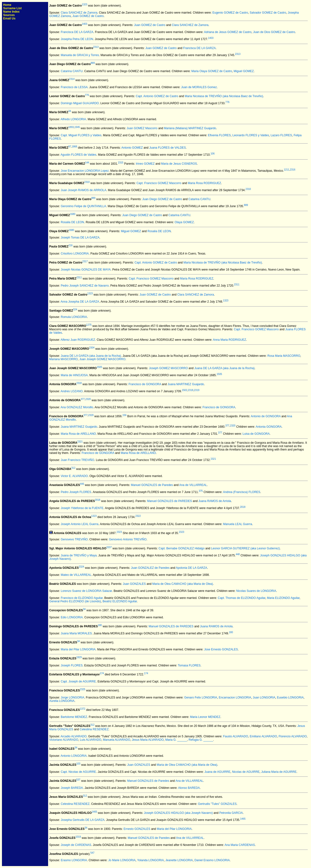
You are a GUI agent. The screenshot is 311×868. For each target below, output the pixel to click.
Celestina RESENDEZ (94, 729)
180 (100, 625)
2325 (83, 689)
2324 (81, 567)
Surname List (12, 8)
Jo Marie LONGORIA (122, 860)
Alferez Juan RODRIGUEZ (78, 340)
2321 (80, 442)
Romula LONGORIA (74, 317)
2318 (79, 383)
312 (73, 468)
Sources (9, 15)
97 (70, 147)
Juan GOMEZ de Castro (88, 16)
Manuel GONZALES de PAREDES (169, 501)
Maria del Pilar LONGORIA (78, 649)
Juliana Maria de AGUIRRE (279, 772)
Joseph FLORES (72, 665)
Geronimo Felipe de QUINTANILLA (83, 206)
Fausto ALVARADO (236, 736)
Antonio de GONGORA (266, 416)
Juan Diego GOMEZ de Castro (162, 199)
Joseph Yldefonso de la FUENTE (82, 508)
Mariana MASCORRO (64, 359)
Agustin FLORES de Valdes (78, 155)
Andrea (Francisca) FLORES (242, 492)
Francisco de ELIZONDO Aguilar (82, 598)
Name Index (11, 12)
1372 (83, 709)
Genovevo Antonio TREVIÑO (128, 539)
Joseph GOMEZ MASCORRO (168, 368)
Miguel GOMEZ (244, 71)
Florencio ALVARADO (293, 736)
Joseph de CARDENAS (76, 845)
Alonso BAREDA (189, 788)
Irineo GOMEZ (145, 164)
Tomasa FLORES (189, 665)
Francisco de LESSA (74, 87)
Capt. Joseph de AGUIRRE (78, 681)
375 (201, 491)
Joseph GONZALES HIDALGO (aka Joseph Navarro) (178, 813)
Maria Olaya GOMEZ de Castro (212, 71)
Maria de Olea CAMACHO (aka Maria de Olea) (183, 584)
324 (75, 310)
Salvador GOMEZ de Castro (268, 13)
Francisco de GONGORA (145, 384)
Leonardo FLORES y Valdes (251, 135)
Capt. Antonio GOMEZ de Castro (157, 96)
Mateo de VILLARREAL (76, 575)
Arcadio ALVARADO (73, 736)
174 (102, 673)
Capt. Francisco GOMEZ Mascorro (159, 183)
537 (78, 780)
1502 (184, 390)
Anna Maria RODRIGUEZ (229, 340)
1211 (286, 170)
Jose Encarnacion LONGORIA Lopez (85, 171)
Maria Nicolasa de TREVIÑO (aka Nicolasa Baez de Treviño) (224, 96)
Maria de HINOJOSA (74, 375)
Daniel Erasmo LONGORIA (212, 860)
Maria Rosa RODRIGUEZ (204, 183)
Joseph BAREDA (72, 788)
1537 (109, 547)
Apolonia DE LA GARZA (192, 568)
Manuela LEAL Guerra (238, 524)
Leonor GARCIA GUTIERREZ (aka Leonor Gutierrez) (246, 548)
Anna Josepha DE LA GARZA (80, 302)
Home (7, 5)
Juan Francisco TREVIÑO (78, 460)
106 (213, 154)
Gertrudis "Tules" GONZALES (217, 804)
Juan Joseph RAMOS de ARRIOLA (83, 190)
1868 (74, 147)
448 (238, 554)
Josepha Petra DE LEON (77, 39)
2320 (88, 399)
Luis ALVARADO (91, 740)
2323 (119, 532)
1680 (73, 214)
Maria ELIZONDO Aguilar (283, 598)
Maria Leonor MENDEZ (205, 717)
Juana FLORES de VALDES (168, 148)
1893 (71, 127)
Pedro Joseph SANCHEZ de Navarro (85, 286)
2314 (72, 79)
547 (92, 853)
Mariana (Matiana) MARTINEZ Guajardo (190, 128)
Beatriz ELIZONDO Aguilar (120, 601)
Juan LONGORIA (264, 698)
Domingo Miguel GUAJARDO (80, 103)
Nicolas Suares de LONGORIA (256, 591)
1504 (92, 348)
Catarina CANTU (72, 71)
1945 (77, 127)
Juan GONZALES (134, 584)
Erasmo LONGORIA (74, 860)
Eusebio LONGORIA (290, 698)
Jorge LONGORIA (73, 698)
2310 (87, 182)
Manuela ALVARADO (117, 740)
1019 (78, 837)
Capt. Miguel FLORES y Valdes (81, 135)
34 (70, 111)
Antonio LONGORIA (73, 756)
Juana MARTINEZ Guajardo (186, 384)
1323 (85, 4)
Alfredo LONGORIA (73, 119)
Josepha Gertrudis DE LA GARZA (83, 820)
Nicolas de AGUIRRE (246, 772)
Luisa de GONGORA (256, 434)
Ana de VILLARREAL (193, 485)
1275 (89, 325)
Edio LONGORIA (72, 617)
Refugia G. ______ (201, 740)
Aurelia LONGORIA (62, 701)
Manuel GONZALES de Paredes (152, 485)
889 (93, 63)
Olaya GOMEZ (184, 222)
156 (125, 415)
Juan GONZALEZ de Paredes (150, 568)
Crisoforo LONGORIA (75, 254)
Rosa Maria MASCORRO (284, 356)
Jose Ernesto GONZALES (221, 649)
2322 (138, 516)
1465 (94, 812)
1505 (99, 367)
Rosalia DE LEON (72, 222)
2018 (97, 500)
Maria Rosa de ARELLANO (78, 434)
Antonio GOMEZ (132, 148)
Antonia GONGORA (269, 427)
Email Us (9, 18)
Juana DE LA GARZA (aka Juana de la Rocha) (91, 356)
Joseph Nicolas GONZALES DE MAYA (86, 270)
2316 (293, 170)
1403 (85, 24)
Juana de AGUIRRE (218, 772)
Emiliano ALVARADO (263, 736)
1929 (79, 657)
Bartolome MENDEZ (74, 717)
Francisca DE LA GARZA (77, 32)
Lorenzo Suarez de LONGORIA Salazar (86, 591)
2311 (79, 277)
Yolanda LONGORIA (151, 860)
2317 (85, 261)
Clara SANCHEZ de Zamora (79, 13)
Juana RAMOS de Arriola (215, 501)
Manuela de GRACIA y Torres (80, 55)
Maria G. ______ (176, 740)
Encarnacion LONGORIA (235, 698)
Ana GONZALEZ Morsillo (77, 407)
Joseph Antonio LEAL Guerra (80, 524)
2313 (96, 47)
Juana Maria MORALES (76, 633)
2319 (197, 390)
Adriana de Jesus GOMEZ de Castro (228, 32)
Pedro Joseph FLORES (76, 492)
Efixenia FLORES (219, 135)
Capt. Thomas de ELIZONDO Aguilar (242, 598)
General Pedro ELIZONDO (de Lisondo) (75, 601)
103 (78, 764)
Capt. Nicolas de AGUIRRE (78, 772)
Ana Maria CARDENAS (240, 845)
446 (82, 484)
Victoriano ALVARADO (64, 740)
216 (71, 245)
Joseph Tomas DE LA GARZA (80, 238)
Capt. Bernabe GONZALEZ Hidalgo (182, 548)
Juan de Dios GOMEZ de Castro (274, 32)
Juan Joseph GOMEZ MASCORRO (102, 359)
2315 (121, 163)
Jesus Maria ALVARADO (148, 740)
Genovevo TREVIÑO (74, 539)
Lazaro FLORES (281, 135)
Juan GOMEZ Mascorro (142, 128)
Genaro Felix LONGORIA (201, 698)
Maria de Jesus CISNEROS (179, 164)
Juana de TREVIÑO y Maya (79, 555)
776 (87, 95)
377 (83, 399)
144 (87, 163)
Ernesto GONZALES (137, 829)
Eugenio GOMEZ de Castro (230, 13)
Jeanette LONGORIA (179, 860)
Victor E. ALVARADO (74, 476)
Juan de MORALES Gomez (199, 87)
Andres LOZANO (72, 391)
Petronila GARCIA (231, 813)
